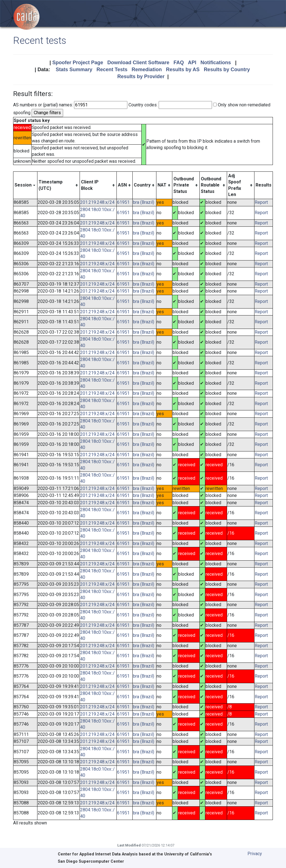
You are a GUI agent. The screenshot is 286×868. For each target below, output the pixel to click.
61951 (123, 202)
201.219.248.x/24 (97, 202)
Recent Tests (112, 70)
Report (261, 202)
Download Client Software (138, 63)
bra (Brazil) (144, 202)
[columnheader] (25, 185)
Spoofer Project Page (78, 63)
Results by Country (227, 70)
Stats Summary (74, 70)
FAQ (179, 63)
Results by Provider (141, 76)
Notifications (216, 63)
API (192, 63)
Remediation (147, 70)
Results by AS (183, 70)
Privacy (255, 854)
